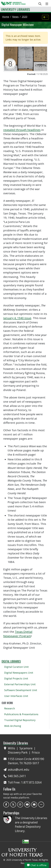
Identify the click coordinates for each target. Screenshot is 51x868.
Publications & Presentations (21, 714)
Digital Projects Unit (16, 678)
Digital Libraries (11, 661)
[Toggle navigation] (47, 4)
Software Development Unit (21, 690)
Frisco (36, 752)
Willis (12, 748)
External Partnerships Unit (20, 684)
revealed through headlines (22, 130)
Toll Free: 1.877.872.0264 (25, 782)
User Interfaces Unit (16, 696)
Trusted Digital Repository (20, 720)
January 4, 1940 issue (17, 318)
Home (6, 17)
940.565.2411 (17, 776)
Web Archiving (13, 726)
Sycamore (26, 748)
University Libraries (16, 9)
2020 (24, 17)
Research (10, 708)
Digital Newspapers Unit (19, 673)
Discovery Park (18, 752)
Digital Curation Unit (16, 667)
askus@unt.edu (19, 770)
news (15, 17)
